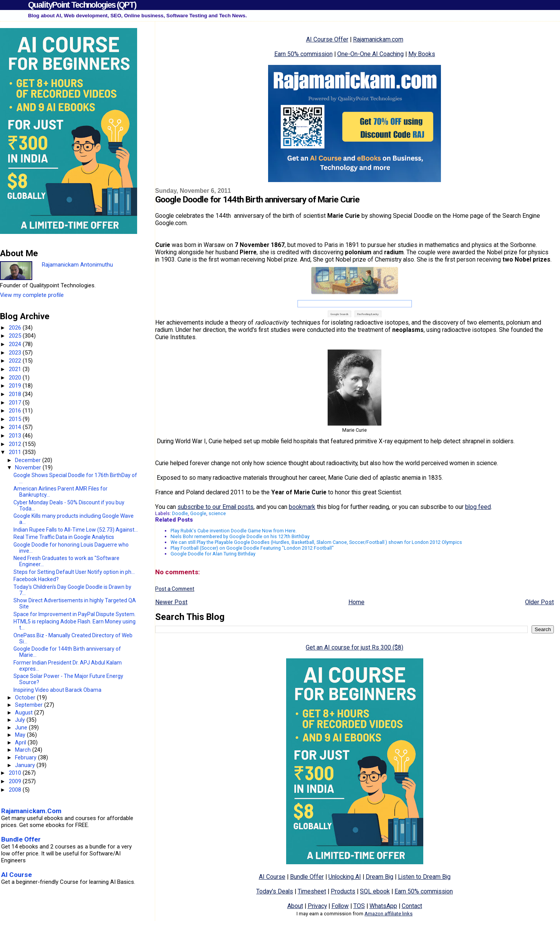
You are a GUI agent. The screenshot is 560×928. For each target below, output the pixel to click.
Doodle (180, 513)
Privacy (317, 906)
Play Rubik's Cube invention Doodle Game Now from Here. (234, 531)
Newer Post (171, 602)
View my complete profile (32, 295)
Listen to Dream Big (424, 877)
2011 (16, 452)
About (295, 906)
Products (343, 891)
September (30, 705)
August (25, 713)
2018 (16, 394)
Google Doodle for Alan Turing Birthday (213, 554)
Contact (412, 906)
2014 (16, 427)
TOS (359, 906)
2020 (16, 378)
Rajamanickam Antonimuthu (77, 265)
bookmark (302, 507)
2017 (16, 403)
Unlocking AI (345, 877)
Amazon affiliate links (389, 914)
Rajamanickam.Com (31, 811)
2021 (16, 369)
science (217, 513)
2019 (16, 386)
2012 (16, 444)
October (26, 698)
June (22, 727)
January (26, 765)
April (21, 742)
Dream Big (379, 877)
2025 (16, 336)
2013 (16, 436)
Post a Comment (175, 589)
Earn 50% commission (303, 54)
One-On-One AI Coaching (370, 54)
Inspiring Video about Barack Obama (57, 690)
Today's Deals (275, 891)
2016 (16, 411)
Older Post (539, 602)
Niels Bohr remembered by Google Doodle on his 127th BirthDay (240, 536)
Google (198, 513)
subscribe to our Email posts (215, 507)
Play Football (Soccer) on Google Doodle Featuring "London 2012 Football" (252, 548)
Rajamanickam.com (378, 39)
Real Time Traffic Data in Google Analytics (64, 537)
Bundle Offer (307, 877)
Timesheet (312, 891)
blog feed (478, 507)
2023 (16, 353)
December (29, 460)
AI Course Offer (327, 39)
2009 (16, 781)
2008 (16, 790)
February (27, 757)
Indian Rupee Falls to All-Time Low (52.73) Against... (76, 530)
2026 (16, 328)
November (29, 467)
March (24, 750)
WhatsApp (383, 906)
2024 (16, 344)
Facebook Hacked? (36, 579)
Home (356, 602)
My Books (422, 54)
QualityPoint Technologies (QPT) (82, 5)
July (21, 720)
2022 (16, 361)
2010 (16, 773)
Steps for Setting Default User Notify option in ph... (74, 572)
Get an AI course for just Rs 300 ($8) (355, 647)
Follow (340, 906)
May (21, 735)
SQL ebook (375, 891)
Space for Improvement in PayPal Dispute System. (75, 614)
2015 (16, 419)
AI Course (272, 877)
